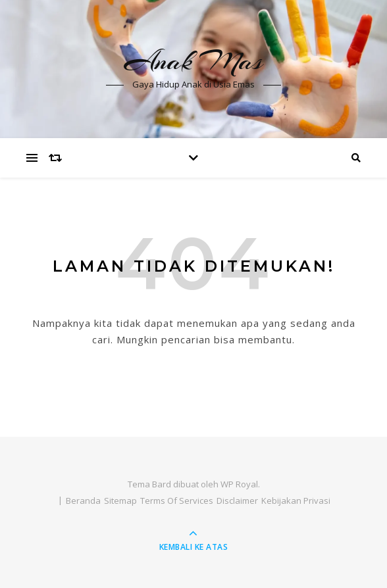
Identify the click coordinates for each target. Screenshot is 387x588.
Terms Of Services (177, 501)
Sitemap (120, 501)
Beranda (83, 501)
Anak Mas (193, 61)
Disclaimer (237, 501)
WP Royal (239, 484)
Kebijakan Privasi (296, 501)
